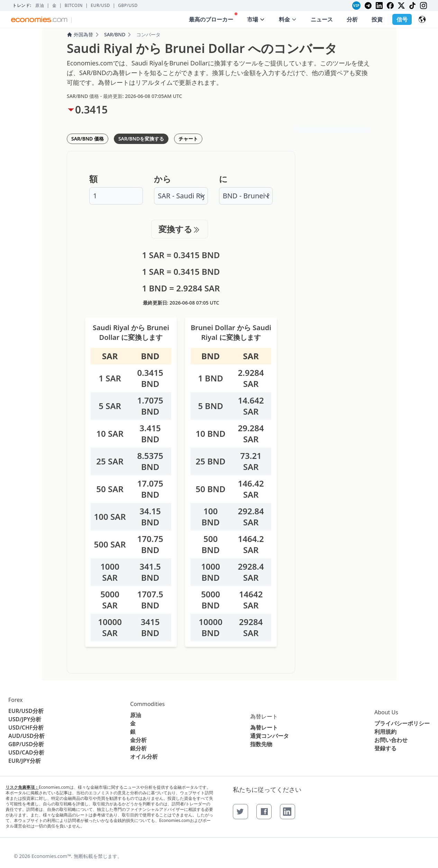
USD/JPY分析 (25, 719)
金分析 (138, 740)
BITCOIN (74, 6)
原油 (40, 6)
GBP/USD (128, 6)
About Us (386, 712)
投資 (377, 19)
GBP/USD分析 (26, 744)
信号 (402, 19)
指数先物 (261, 744)
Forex (15, 700)
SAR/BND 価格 (88, 139)
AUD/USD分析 (26, 736)
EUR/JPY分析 (25, 761)
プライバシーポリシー (402, 723)
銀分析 (138, 748)
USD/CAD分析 (26, 752)
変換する (180, 229)
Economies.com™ (51, 856)
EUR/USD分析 (26, 711)
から (163, 179)
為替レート (264, 716)
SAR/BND (115, 34)
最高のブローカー (213, 18)
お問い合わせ (391, 740)
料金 (288, 19)
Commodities (147, 704)
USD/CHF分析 (26, 727)
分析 (352, 19)
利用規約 (385, 732)
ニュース (322, 19)
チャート (188, 139)
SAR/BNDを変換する (141, 139)
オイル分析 (144, 757)
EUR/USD (100, 6)
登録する (385, 748)
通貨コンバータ (270, 736)
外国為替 (80, 34)
